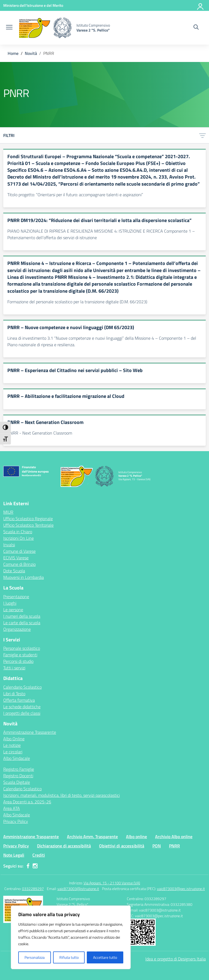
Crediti (39, 855)
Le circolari (13, 752)
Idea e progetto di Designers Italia (176, 959)
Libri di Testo (14, 694)
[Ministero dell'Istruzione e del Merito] (33, 5)
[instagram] (35, 866)
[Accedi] (201, 5)
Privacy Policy (16, 821)
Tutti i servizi (14, 668)
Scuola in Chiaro (18, 532)
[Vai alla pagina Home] (13, 53)
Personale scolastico (22, 648)
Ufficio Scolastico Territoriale (28, 525)
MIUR (8, 512)
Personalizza (35, 957)
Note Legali (14, 855)
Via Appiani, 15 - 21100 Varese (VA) (112, 883)
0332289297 (33, 889)
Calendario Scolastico (22, 687)
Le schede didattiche (22, 707)
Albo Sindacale (17, 758)
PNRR (174, 846)
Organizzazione (17, 629)
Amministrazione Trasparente (30, 732)
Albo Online (14, 739)
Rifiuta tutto (69, 957)
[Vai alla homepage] (45, 28)
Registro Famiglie (19, 769)
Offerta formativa (19, 700)
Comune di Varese (19, 551)
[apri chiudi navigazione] (9, 28)
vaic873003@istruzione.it (78, 889)
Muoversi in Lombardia (24, 577)
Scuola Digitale (17, 782)
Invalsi (9, 545)
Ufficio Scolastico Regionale (28, 519)
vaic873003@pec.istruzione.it (181, 889)
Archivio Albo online (174, 837)
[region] (71, 937)
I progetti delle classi (22, 713)
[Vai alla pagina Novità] (31, 53)
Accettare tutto (105, 957)
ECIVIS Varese (16, 558)
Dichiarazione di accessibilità (64, 846)
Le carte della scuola (22, 623)
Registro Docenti (18, 776)
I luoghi (10, 603)
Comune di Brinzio (19, 564)
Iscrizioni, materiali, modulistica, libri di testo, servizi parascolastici (62, 795)
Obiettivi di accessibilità (122, 846)
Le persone (13, 610)
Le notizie (12, 745)
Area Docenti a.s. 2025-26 (27, 802)
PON (157, 846)
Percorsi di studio (18, 661)
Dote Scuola (14, 571)
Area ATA (12, 808)
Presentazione (16, 597)
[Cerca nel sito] (196, 28)
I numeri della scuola (22, 616)
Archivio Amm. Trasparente (92, 837)
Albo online (136, 837)
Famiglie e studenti (20, 655)
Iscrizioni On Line (19, 538)
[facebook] (28, 866)
